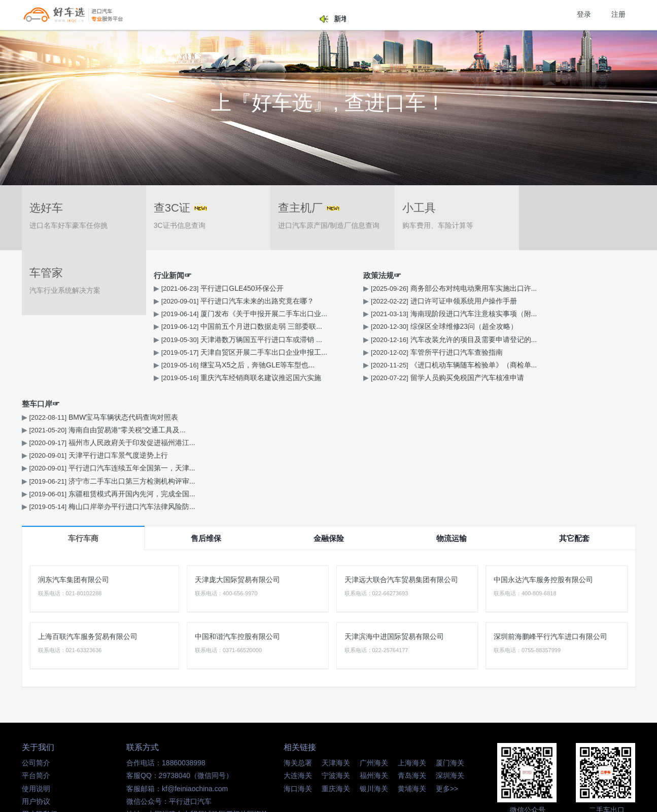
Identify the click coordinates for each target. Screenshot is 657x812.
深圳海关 (450, 647)
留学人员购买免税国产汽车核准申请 (315, 378)
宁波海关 (336, 647)
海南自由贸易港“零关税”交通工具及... (526, 301)
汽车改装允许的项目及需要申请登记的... (321, 340)
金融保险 (329, 409)
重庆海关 (336, 660)
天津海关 (336, 634)
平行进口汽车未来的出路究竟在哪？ (105, 301)
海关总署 (298, 634)
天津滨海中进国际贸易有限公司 (394, 507)
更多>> (447, 660)
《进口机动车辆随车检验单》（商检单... (321, 365)
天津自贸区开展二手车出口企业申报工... (111, 352)
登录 (584, 14)
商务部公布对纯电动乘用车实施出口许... (321, 288)
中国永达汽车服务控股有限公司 (543, 451)
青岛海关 (412, 647)
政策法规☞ (250, 275)
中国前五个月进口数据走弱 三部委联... (109, 326)
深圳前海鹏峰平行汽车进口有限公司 (550, 507)
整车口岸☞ (460, 275)
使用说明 (36, 660)
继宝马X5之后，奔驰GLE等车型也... (105, 365)
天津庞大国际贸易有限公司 (237, 451)
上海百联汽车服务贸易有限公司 (88, 507)
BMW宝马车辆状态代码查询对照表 (522, 288)
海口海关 (298, 660)
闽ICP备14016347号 (401, 760)
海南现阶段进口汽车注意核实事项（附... (321, 314)
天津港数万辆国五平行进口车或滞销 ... (109, 340)
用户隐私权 (40, 685)
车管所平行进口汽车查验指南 (304, 352)
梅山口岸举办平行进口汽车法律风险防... (530, 378)
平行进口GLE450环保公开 (90, 288)
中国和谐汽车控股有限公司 (237, 507)
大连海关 (298, 647)
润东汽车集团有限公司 (74, 451)
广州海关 (374, 634)
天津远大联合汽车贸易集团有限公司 (401, 451)
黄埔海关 (412, 660)
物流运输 (452, 409)
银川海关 (374, 660)
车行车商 (83, 409)
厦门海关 (450, 634)
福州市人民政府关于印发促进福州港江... (530, 314)
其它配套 (574, 409)
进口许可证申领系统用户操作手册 (311, 301)
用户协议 (36, 672)
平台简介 (36, 647)
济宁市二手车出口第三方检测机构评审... (530, 352)
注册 (618, 14)
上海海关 (412, 634)
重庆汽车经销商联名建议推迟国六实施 (109, 378)
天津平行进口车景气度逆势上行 (517, 326)
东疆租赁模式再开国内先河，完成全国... (530, 365)
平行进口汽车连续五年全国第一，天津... (530, 340)
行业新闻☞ (41, 275)
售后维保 (206, 409)
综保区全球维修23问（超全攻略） (311, 326)
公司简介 (36, 634)
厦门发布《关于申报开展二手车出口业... (111, 314)
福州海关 (374, 647)
